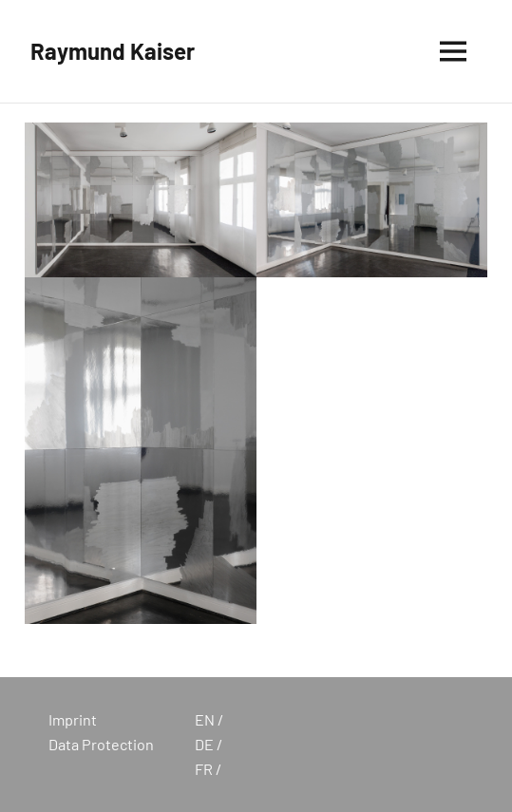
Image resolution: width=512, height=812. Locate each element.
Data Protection (101, 744)
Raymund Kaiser (113, 51)
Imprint (73, 719)
